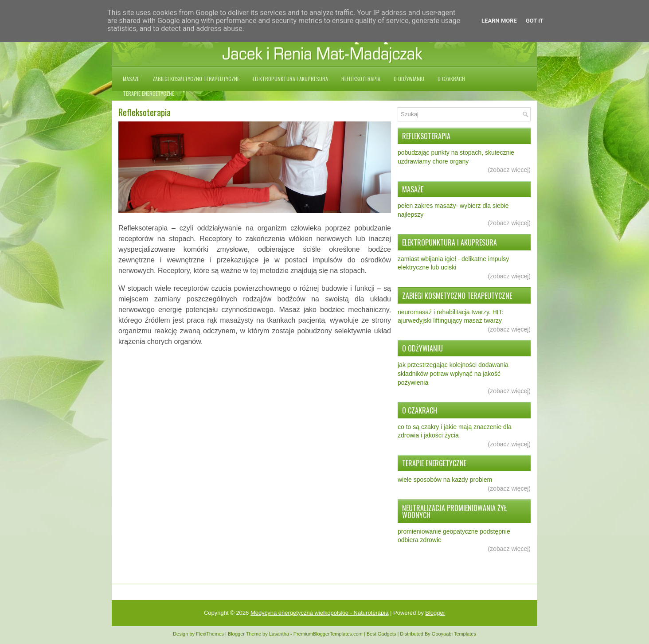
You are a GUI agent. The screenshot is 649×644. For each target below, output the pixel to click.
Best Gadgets (381, 634)
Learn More (499, 21)
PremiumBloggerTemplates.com (328, 634)
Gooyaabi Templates (454, 634)
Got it (535, 21)
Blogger (435, 613)
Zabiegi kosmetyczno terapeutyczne (196, 79)
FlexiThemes (210, 634)
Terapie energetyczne (149, 93)
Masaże (131, 79)
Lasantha (279, 634)
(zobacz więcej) (509, 170)
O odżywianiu (409, 79)
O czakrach (451, 79)
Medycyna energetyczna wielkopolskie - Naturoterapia (319, 613)
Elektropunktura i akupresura (290, 79)
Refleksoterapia (361, 79)
